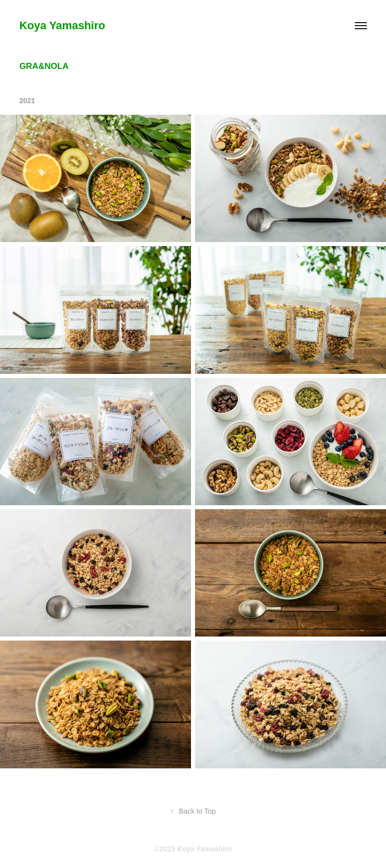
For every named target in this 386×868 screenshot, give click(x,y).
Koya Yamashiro (62, 25)
